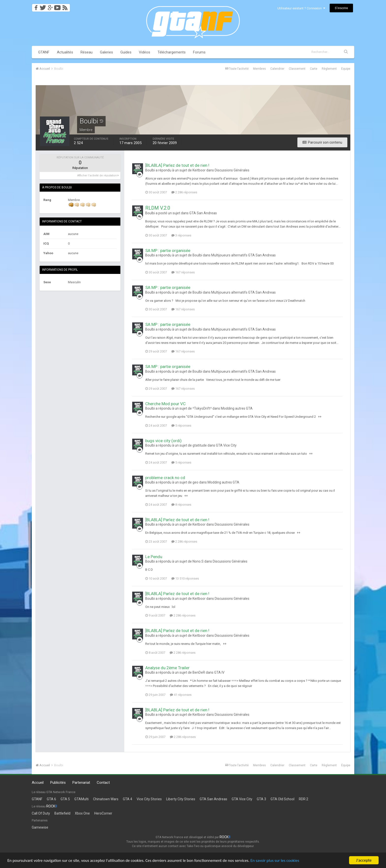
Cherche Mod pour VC (165, 404)
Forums (199, 52)
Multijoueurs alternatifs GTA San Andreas (243, 255)
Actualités (65, 52)
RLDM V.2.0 (158, 208)
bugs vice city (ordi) (163, 441)
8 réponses (181, 505)
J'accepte (364, 860)
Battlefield (62, 813)
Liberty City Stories (181, 799)
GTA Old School (282, 799)
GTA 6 (51, 799)
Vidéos (145, 52)
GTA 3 (261, 799)
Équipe (346, 69)
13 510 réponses (185, 578)
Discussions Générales (232, 170)
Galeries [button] (106, 52)
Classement (297, 69)
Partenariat (81, 783)
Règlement (329, 69)
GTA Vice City (226, 445)
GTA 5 (65, 799)
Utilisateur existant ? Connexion (301, 8)
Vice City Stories (149, 799)
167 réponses (183, 272)
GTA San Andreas (203, 213)
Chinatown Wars (106, 799)
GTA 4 (128, 799)
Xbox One (82, 813)
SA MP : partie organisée (168, 250)
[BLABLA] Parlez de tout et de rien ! (177, 165)
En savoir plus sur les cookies (275, 860)
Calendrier (277, 69)
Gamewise (40, 827)
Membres (259, 69)
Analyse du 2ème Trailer (167, 668)
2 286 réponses (184, 192)
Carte (314, 69)
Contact (103, 783)
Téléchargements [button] (172, 52)
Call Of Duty (41, 813)
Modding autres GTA (237, 408)
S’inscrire (341, 8)
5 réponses (181, 426)
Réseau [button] (87, 52)
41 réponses (181, 695)
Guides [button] (126, 52)
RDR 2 (304, 799)
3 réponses (181, 235)
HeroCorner (103, 813)
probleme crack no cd (165, 478)
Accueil (38, 783)
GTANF (44, 52)
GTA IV (219, 672)
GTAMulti (81, 799)
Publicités (58, 783)
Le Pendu (154, 557)
